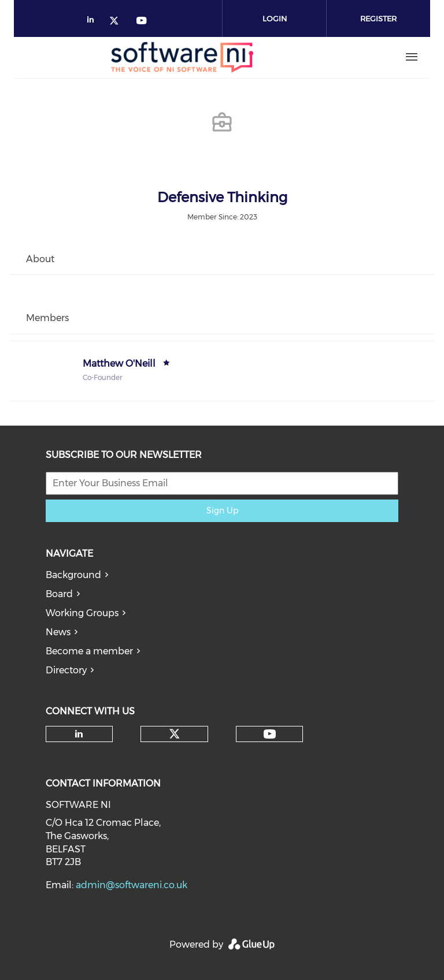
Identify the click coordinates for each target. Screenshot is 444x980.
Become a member (89, 651)
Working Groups (82, 613)
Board (59, 594)
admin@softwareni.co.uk (132, 885)
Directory (66, 670)
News (58, 632)
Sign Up (222, 511)
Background (73, 575)
